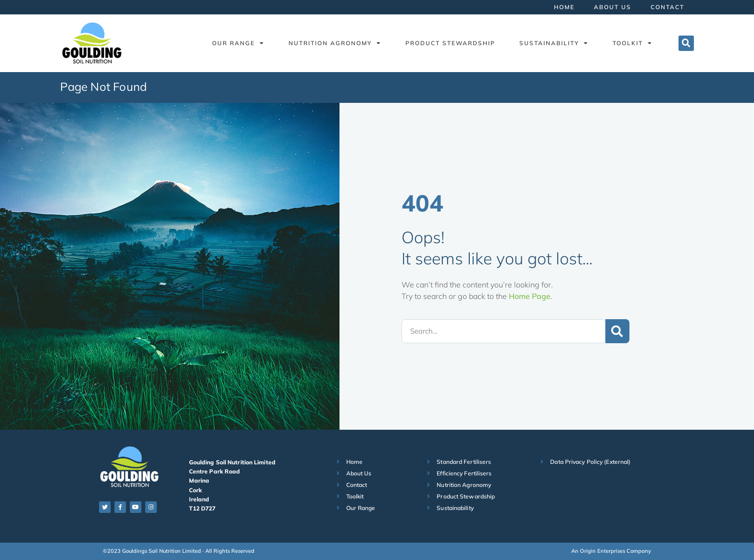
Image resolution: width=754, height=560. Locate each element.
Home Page (530, 296)
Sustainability (554, 43)
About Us (613, 7)
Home (564, 7)
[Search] (617, 331)
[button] (686, 43)
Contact (667, 7)
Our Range (238, 43)
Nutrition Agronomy (335, 43)
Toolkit (633, 43)
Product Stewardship (450, 43)
